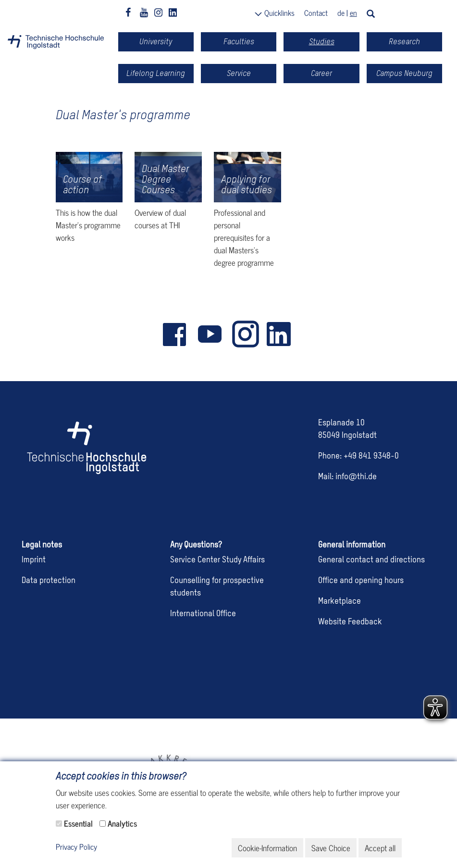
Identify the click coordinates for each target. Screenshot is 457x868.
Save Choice (331, 848)
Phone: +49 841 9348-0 (358, 456)
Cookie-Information (267, 848)
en (353, 12)
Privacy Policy (76, 847)
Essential (78, 823)
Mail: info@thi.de (347, 477)
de (341, 12)
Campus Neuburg (404, 73)
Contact (316, 12)
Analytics (122, 823)
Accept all (380, 848)
